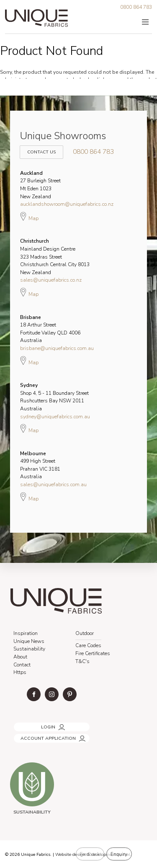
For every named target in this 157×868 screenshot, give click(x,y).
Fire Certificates (93, 653)
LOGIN (20, 724)
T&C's (82, 661)
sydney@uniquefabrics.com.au (55, 417)
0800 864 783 (136, 7)
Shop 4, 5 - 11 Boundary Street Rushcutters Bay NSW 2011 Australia (54, 397)
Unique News (29, 641)
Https (20, 672)
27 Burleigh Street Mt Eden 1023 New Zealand (40, 185)
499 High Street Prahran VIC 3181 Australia (40, 465)
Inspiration (26, 633)
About (20, 657)
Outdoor (85, 633)
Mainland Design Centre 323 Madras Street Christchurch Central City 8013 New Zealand (55, 257)
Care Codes (88, 645)
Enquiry (119, 854)
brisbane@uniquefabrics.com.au (57, 348)
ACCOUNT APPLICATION (40, 736)
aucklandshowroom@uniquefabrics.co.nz (67, 204)
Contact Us (40, 148)
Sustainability (29, 649)
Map (29, 216)
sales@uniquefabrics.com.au (53, 485)
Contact (22, 665)
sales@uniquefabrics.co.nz (51, 280)
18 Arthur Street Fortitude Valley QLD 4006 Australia (50, 329)
